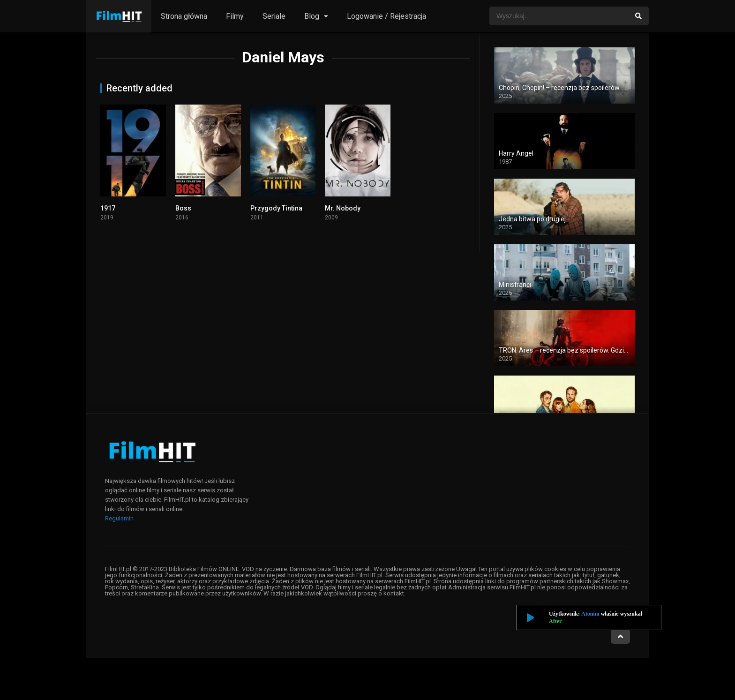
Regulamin (119, 518)
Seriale (274, 16)
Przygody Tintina (276, 208)
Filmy (235, 16)
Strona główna (184, 16)
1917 (108, 208)
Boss (183, 208)
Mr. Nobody (343, 208)
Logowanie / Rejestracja (386, 16)
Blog (312, 16)
